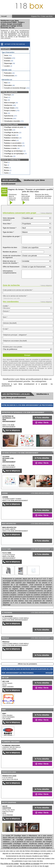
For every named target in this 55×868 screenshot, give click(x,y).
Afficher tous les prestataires (27, 664)
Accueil (4, 16)
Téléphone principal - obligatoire (15, 335)
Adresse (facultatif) (10, 323)
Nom (5, 317)
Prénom (6, 311)
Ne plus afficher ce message (30, 864)
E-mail (6, 329)
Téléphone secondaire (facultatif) (15, 341)
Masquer (49, 409)
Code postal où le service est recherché (18, 290)
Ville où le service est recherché (15, 296)
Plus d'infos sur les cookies (10, 864)
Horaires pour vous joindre (12, 347)
